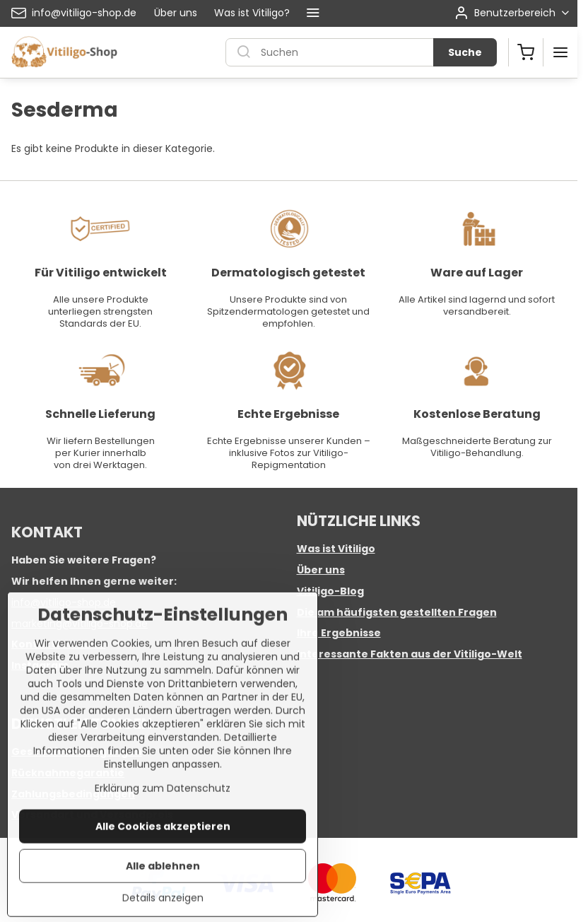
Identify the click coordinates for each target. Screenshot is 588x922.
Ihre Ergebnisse (339, 633)
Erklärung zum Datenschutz (163, 841)
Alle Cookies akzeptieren (163, 880)
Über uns (321, 570)
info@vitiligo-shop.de (64, 602)
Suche (465, 52)
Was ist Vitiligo (336, 549)
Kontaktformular (58, 644)
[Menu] (560, 52)
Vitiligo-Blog (330, 591)
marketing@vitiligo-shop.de (80, 624)
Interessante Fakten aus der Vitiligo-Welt (410, 654)
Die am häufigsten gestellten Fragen (397, 612)
